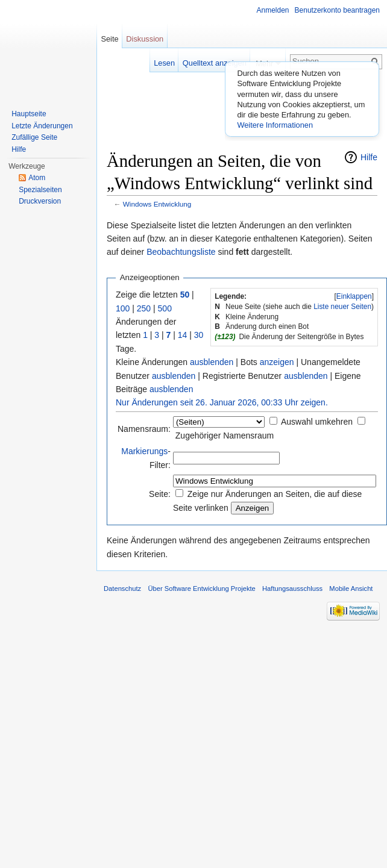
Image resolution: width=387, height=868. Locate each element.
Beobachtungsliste (181, 252)
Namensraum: (144, 429)
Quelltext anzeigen (215, 63)
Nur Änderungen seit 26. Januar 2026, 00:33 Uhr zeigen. (222, 402)
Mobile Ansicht (351, 589)
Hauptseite (29, 114)
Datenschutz (122, 589)
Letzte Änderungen (42, 126)
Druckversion (40, 201)
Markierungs (144, 451)
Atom (37, 178)
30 (199, 335)
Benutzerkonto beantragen (337, 10)
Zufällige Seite (34, 137)
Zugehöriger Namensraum (225, 436)
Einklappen (354, 296)
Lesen (164, 63)
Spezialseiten (40, 190)
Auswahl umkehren (317, 422)
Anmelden (273, 10)
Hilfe (369, 157)
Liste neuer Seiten (342, 307)
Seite (109, 39)
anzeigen (277, 362)
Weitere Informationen (275, 125)
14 (183, 335)
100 (123, 308)
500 (165, 308)
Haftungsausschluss (292, 589)
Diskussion (145, 39)
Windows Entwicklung (157, 204)
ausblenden (212, 362)
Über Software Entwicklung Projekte (201, 589)
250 (144, 308)
